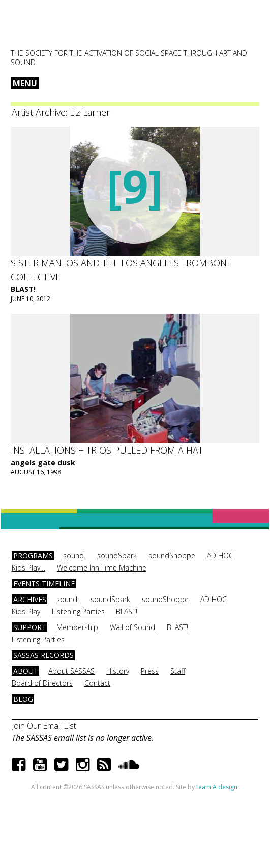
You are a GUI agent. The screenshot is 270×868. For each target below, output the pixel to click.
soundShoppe (172, 556)
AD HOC (220, 556)
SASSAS (61, 28)
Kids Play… (28, 568)
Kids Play (26, 611)
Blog (23, 699)
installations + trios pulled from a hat (107, 450)
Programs (33, 556)
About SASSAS (71, 671)
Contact (97, 683)
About (26, 671)
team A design (217, 787)
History (118, 671)
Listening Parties (78, 611)
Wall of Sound (132, 627)
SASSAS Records (43, 655)
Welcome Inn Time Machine (102, 568)
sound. (74, 556)
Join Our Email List (44, 726)
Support (30, 627)
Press (150, 671)
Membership (77, 627)
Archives (30, 599)
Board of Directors (42, 683)
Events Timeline (44, 583)
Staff (178, 671)
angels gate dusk (43, 462)
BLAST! (23, 289)
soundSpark (117, 556)
